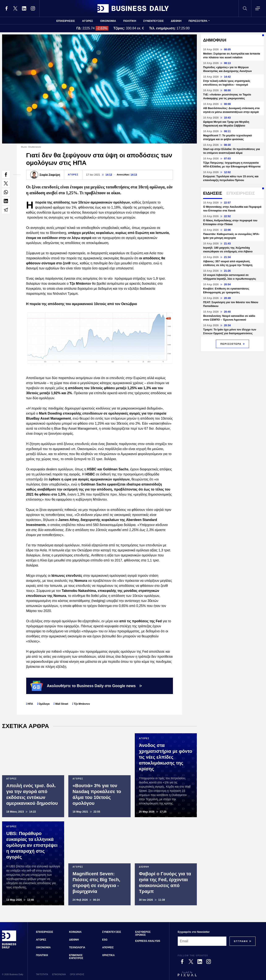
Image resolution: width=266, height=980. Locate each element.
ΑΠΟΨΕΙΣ (108, 947)
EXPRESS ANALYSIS (148, 941)
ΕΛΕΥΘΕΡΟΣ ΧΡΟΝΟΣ (143, 933)
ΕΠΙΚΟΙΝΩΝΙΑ (59, 974)
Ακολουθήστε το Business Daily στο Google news (86, 686)
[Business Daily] (9, 948)
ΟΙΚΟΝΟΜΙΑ (108, 21)
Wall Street (62, 704)
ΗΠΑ (30, 704)
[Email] (202, 941)
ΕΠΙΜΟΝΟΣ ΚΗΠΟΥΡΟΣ (76, 957)
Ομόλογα (44, 704)
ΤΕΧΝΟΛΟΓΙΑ (77, 947)
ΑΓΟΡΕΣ (87, 21)
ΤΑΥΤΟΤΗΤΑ (42, 974)
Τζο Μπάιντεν (82, 704)
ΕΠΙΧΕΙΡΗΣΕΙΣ (66, 21)
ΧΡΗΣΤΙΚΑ (108, 955)
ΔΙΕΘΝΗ (176, 21)
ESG (105, 940)
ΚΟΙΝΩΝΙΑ (75, 932)
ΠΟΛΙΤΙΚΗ (130, 21)
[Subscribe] (241, 941)
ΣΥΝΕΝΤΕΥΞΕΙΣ (153, 21)
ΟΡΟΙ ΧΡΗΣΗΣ (77, 974)
